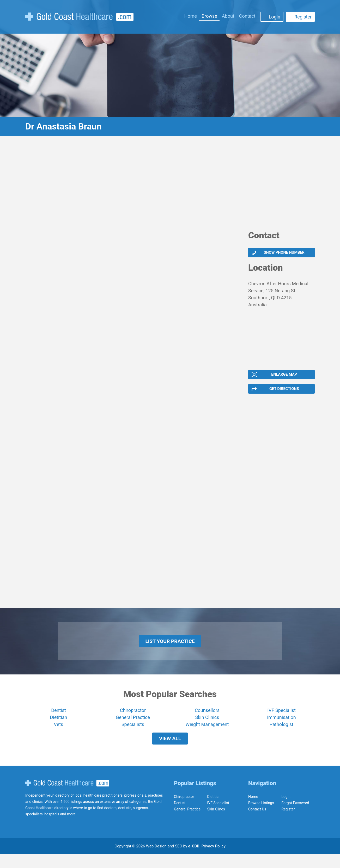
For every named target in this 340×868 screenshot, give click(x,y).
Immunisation (281, 727)
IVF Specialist (281, 720)
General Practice (133, 727)
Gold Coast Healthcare (67, 797)
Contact (247, 16)
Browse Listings (261, 817)
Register (303, 17)
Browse (209, 16)
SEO (179, 860)
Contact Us (257, 823)
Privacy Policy (214, 860)
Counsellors (207, 720)
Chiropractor (133, 720)
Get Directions (284, 394)
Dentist (59, 720)
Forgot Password (295, 817)
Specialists (133, 734)
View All (170, 751)
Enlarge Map (284, 377)
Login (275, 17)
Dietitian (59, 727)
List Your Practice (170, 649)
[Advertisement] (170, 186)
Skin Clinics (207, 727)
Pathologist (281, 734)
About (228, 16)
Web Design (156, 860)
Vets (59, 734)
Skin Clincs (216, 823)
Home (191, 16)
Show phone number (284, 253)
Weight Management (207, 734)
